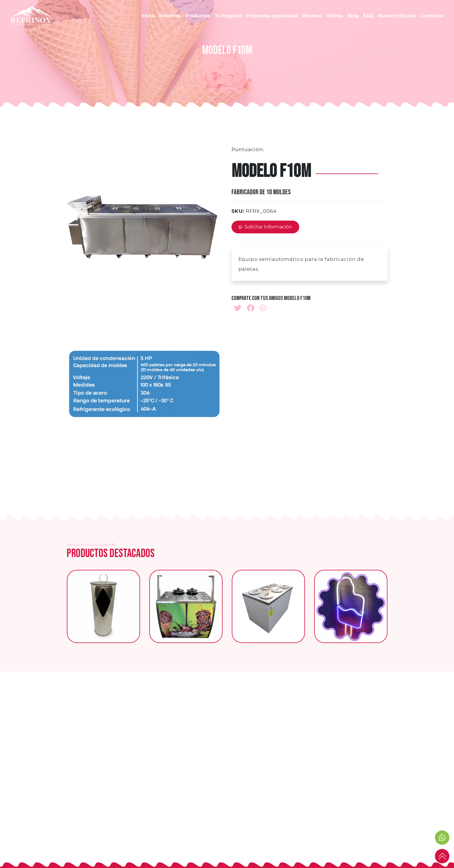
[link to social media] (442, 838)
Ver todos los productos (90, 545)
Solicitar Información (265, 227)
